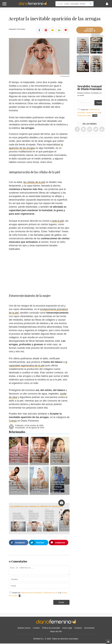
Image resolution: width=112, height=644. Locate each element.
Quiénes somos (24, 628)
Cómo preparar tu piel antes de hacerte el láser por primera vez (18, 487)
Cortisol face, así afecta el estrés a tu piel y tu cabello (83, 46)
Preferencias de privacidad (31, 593)
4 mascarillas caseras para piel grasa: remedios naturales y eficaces (38, 456)
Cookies (36, 628)
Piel (14, 446)
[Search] (91, 4)
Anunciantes (89, 628)
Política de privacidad (51, 628)
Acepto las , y (89, 113)
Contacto (78, 628)
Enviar (61, 602)
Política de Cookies (84, 116)
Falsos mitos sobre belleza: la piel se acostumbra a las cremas (59, 457)
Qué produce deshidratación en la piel (39, 489)
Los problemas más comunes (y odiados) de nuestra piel (37, 506)
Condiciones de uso (50, 593)
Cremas (36, 446)
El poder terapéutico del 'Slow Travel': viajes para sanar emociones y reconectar (97, 43)
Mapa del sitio (56, 631)
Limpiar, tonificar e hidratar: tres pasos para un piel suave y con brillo (18, 456)
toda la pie (57, 221)
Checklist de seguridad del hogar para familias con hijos (97, 63)
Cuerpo (13, 421)
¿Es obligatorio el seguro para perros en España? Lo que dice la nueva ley (84, 61)
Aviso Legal (67, 628)
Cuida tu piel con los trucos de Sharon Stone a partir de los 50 (59, 487)
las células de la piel (34, 182)
